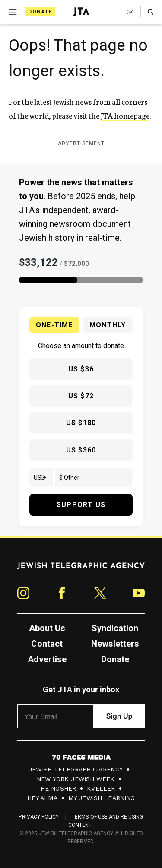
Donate (40, 12)
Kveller (101, 788)
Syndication (115, 628)
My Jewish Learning (102, 798)
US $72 (81, 396)
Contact (47, 644)
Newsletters (115, 644)
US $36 (81, 369)
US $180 (81, 423)
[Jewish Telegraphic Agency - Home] (81, 12)
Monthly (108, 325)
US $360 (81, 450)
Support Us (81, 505)
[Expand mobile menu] (12, 12)
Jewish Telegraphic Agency (76, 769)
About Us (47, 628)
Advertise (47, 659)
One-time (54, 325)
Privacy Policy (39, 817)
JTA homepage (125, 115)
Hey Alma (42, 798)
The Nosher (56, 788)
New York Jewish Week (76, 779)
